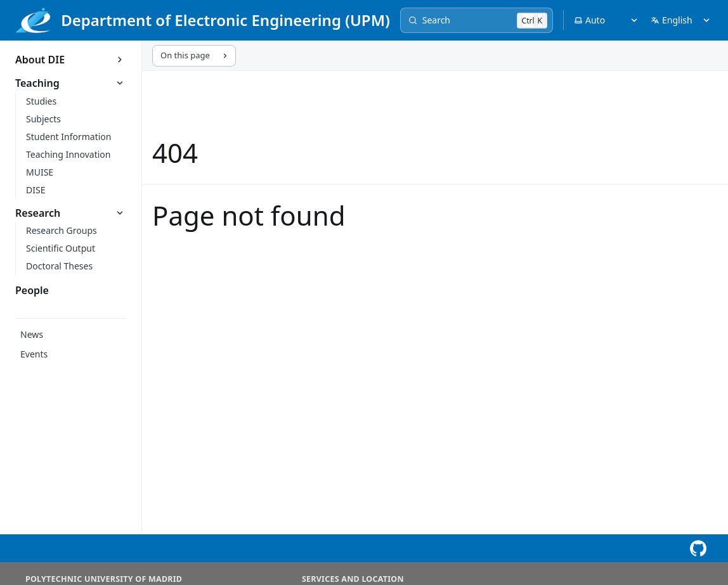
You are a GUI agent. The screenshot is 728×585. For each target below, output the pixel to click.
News (32, 334)
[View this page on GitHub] (698, 549)
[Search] (477, 20)
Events (34, 354)
